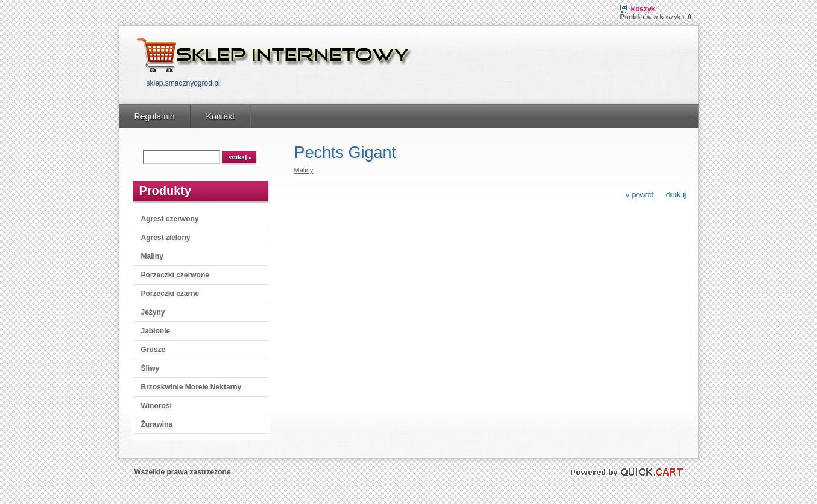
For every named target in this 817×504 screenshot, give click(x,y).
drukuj (676, 195)
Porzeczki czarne (170, 294)
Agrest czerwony (170, 219)
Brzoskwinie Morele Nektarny (191, 387)
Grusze (153, 350)
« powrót (640, 195)
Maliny (152, 256)
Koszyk (643, 9)
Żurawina (157, 424)
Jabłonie (156, 331)
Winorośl (156, 406)
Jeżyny (153, 312)
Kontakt (221, 116)
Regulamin (155, 116)
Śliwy (150, 368)
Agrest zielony (166, 238)
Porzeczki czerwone (175, 275)
